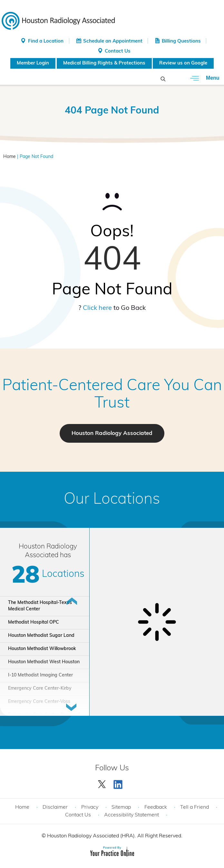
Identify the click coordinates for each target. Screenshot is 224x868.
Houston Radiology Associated (112, 434)
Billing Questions (181, 41)
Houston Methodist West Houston (44, 662)
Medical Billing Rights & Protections (104, 63)
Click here (97, 308)
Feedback (156, 807)
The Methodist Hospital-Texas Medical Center (40, 606)
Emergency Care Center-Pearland (44, 715)
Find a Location (46, 41)
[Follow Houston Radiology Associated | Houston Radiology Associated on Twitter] (102, 783)
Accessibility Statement (131, 815)
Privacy (90, 807)
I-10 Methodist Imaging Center (40, 675)
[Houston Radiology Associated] (58, 20)
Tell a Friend (195, 807)
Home (10, 157)
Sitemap (121, 807)
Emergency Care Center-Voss (39, 702)
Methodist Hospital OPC (34, 622)
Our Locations (112, 500)
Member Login (33, 63)
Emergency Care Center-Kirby (40, 689)
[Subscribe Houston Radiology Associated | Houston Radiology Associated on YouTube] (119, 783)
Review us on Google (183, 63)
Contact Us (118, 51)
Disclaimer (55, 807)
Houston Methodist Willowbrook (42, 649)
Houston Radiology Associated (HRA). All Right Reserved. (114, 836)
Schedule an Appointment (113, 41)
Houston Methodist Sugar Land (41, 636)
